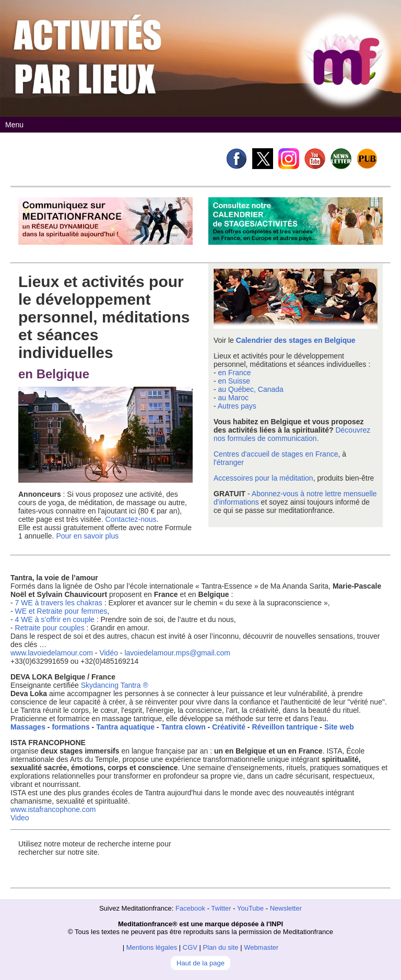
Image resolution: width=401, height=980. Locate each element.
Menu (14, 125)
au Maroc (233, 398)
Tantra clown (183, 727)
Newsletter (286, 908)
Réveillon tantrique (285, 727)
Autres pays (237, 406)
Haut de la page (200, 963)
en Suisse (234, 381)
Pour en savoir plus (87, 536)
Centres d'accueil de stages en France (276, 454)
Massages (28, 727)
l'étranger (229, 462)
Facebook (190, 908)
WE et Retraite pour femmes (61, 611)
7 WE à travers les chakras (59, 603)
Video (20, 818)
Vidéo (109, 653)
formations (70, 727)
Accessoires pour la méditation (263, 478)
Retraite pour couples (50, 628)
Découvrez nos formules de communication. (292, 434)
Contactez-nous (131, 519)
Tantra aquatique (125, 727)
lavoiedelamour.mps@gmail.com (177, 653)
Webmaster (261, 947)
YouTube (250, 908)
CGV (190, 947)
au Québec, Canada (251, 389)
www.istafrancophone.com (53, 809)
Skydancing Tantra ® (115, 685)
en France (235, 373)
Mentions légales (152, 947)
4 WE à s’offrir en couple (56, 619)
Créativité (229, 727)
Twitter (221, 908)
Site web (339, 727)
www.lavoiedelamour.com (52, 653)
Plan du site (221, 947)
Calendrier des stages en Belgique (296, 340)
